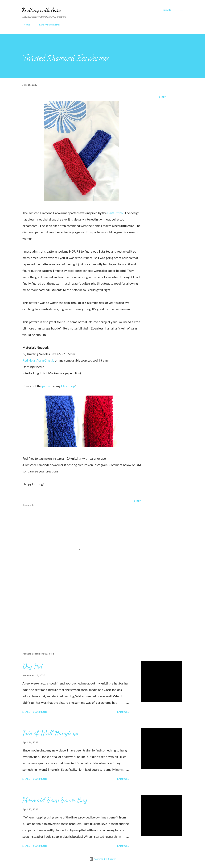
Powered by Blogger (103, 859)
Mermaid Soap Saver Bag (55, 800)
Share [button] (162, 97)
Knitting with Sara (42, 10)
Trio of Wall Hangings (50, 733)
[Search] (168, 10)
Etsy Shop (68, 386)
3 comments (40, 712)
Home (25, 25)
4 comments (40, 846)
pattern (48, 386)
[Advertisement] (77, 613)
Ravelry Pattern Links (48, 25)
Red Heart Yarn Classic (38, 360)
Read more (122, 712)
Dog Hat (33, 666)
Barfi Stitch (115, 213)
